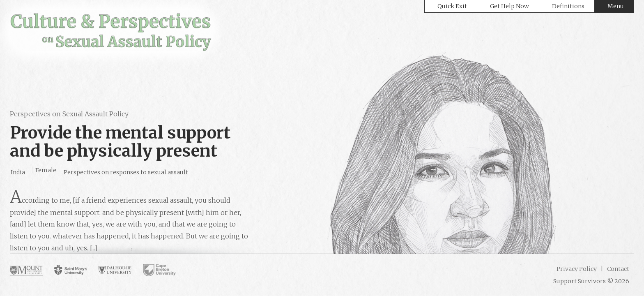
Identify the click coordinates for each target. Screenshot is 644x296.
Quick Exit (452, 6)
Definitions (568, 6)
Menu (616, 6)
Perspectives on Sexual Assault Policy (69, 114)
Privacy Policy (577, 269)
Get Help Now (509, 6)
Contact (618, 269)
